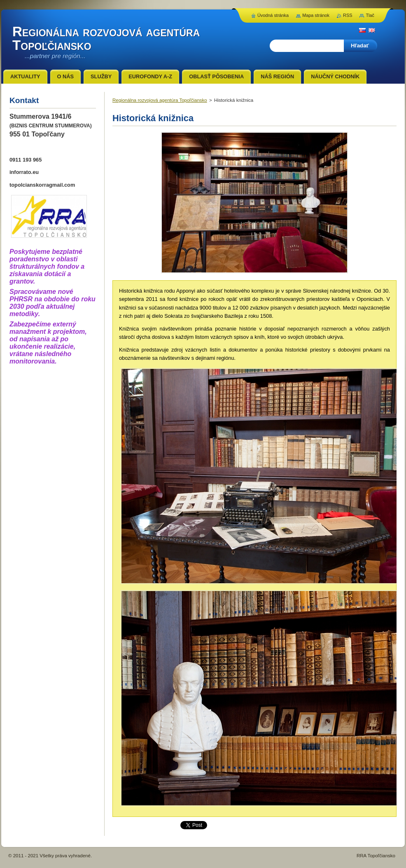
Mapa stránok (316, 15)
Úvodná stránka (273, 15)
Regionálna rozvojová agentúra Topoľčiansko (160, 100)
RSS (348, 15)
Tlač (370, 15)
